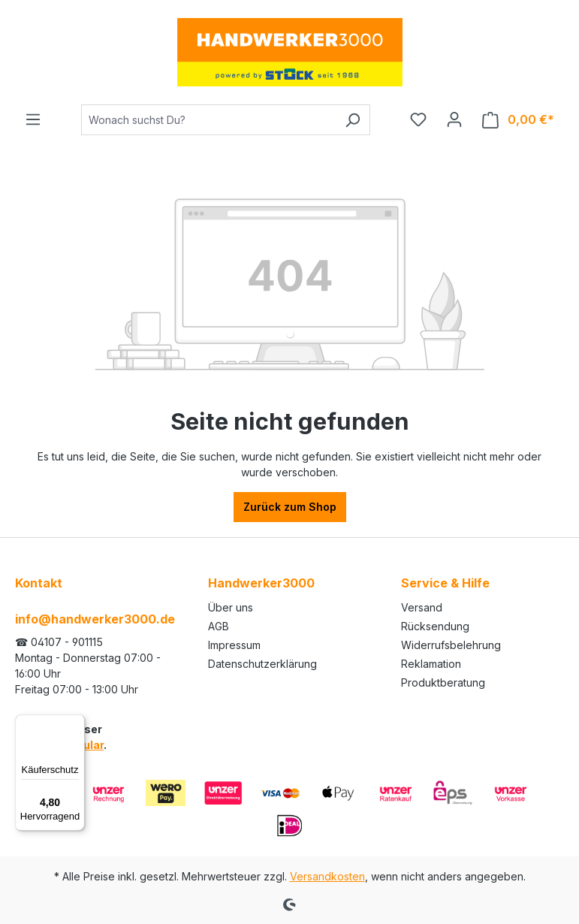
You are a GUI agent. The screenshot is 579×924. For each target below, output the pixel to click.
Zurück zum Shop (290, 507)
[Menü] (33, 119)
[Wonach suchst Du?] (208, 120)
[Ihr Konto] (454, 119)
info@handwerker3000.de (95, 619)
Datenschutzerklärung (262, 664)
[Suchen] (353, 120)
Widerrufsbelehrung (451, 645)
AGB (219, 626)
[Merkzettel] (418, 119)
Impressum (234, 645)
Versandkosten (327, 876)
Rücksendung (435, 626)
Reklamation (431, 664)
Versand (422, 607)
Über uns (231, 607)
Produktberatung (443, 682)
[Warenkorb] (518, 120)
